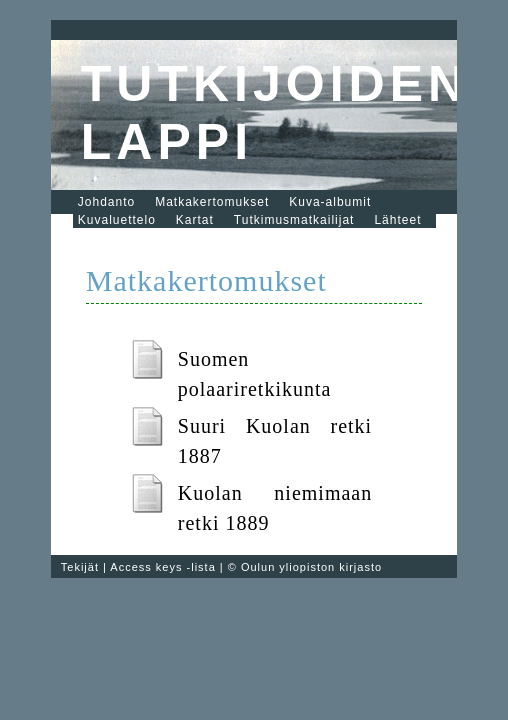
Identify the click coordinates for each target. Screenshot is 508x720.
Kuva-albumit (330, 202)
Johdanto (106, 202)
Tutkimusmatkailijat (294, 220)
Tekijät (80, 567)
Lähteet (397, 220)
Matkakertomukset (212, 202)
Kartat (195, 220)
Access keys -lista (162, 567)
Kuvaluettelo (117, 220)
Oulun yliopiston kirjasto (311, 567)
